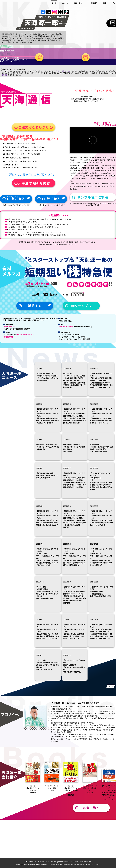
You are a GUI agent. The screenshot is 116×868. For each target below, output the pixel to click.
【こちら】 (4, 113)
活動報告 (94, 3)
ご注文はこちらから (34, 165)
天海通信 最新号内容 (34, 221)
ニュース (65, 3)
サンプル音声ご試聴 (93, 236)
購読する (35, 344)
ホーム (54, 3)
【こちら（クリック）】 (63, 109)
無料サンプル (81, 344)
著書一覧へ (91, 846)
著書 (105, 3)
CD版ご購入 (51, 237)
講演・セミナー (80, 3)
